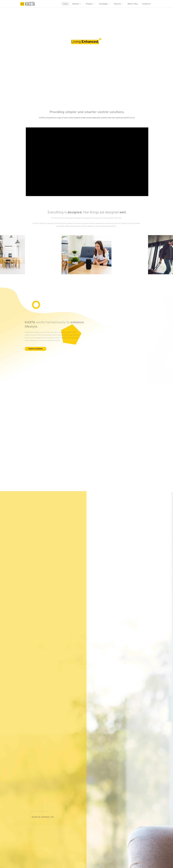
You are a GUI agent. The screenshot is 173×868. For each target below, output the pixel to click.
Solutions (76, 4)
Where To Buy (133, 4)
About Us (117, 4)
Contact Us (146, 4)
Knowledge (103, 4)
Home (65, 4)
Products (89, 4)
